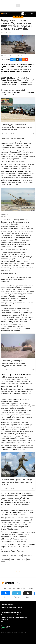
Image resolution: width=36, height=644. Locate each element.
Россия (29, 559)
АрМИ (13, 559)
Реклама (19, 607)
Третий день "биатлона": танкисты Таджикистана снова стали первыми (17, 127)
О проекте (4, 605)
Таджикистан (5, 559)
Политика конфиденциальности (11, 612)
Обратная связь (6, 622)
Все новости (5, 556)
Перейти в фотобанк (21, 56)
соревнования (28, 556)
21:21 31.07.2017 (6, 33)
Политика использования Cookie (11, 615)
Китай (20, 556)
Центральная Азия (19, 588)
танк (3, 563)
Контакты (11, 605)
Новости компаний (7, 610)
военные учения (21, 559)
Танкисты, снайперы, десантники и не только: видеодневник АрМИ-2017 (17, 363)
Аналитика (13, 556)
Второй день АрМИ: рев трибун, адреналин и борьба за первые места (18, 482)
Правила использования (8, 607)
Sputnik (4, 56)
